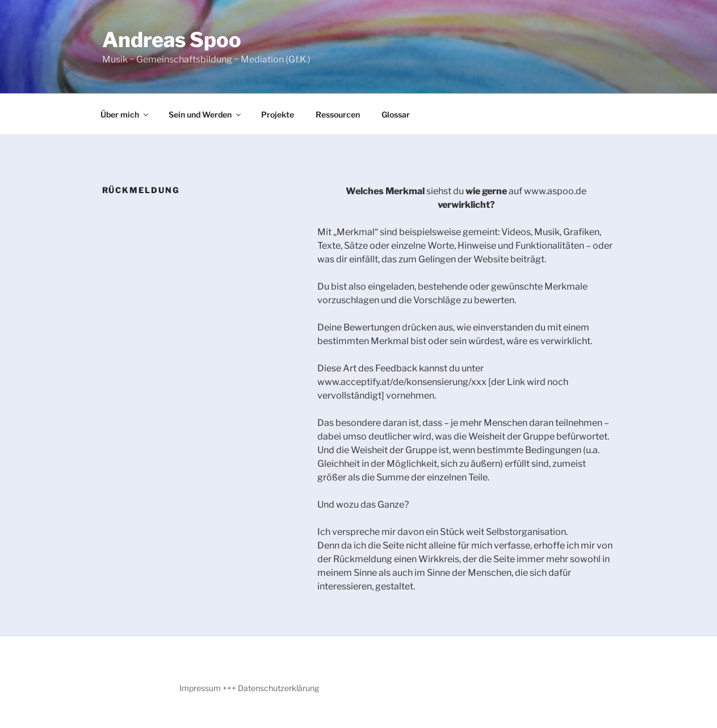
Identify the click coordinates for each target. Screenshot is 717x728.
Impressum (200, 688)
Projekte (278, 114)
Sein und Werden (206, 114)
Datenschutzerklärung (278, 688)
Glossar (396, 114)
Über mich (125, 114)
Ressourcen (338, 114)
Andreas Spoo (172, 40)
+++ (229, 688)
